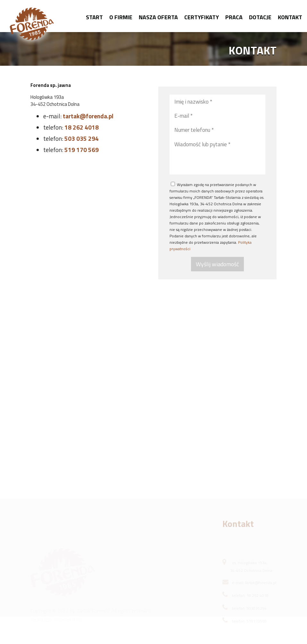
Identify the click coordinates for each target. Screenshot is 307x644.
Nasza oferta (158, 17)
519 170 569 (82, 150)
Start (94, 17)
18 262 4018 (82, 127)
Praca (234, 17)
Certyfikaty (202, 17)
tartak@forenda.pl (88, 116)
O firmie (121, 17)
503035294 (257, 614)
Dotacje (260, 17)
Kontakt (290, 17)
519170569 (257, 627)
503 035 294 (82, 138)
